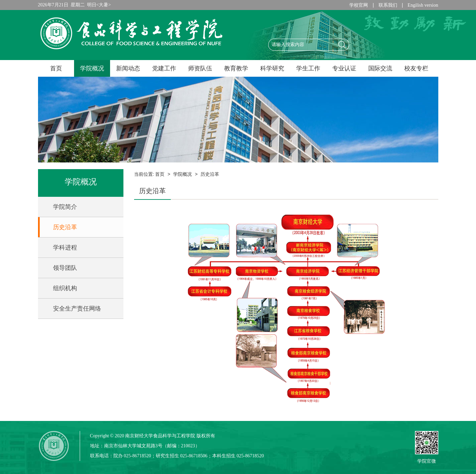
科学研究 (272, 68)
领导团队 (65, 268)
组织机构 (65, 288)
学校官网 (359, 5)
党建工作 (164, 68)
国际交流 (380, 68)
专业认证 (344, 68)
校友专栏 (416, 68)
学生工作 (308, 68)
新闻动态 (128, 68)
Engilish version (423, 5)
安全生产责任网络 (77, 309)
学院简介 (65, 207)
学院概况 (92, 68)
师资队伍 (200, 68)
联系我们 (388, 5)
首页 (56, 68)
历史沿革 (65, 227)
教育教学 (236, 68)
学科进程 (65, 248)
